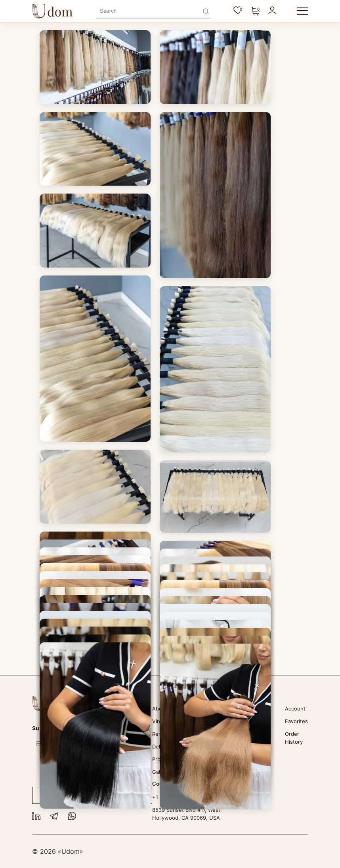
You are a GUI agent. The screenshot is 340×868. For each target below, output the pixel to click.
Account (295, 708)
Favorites (296, 721)
